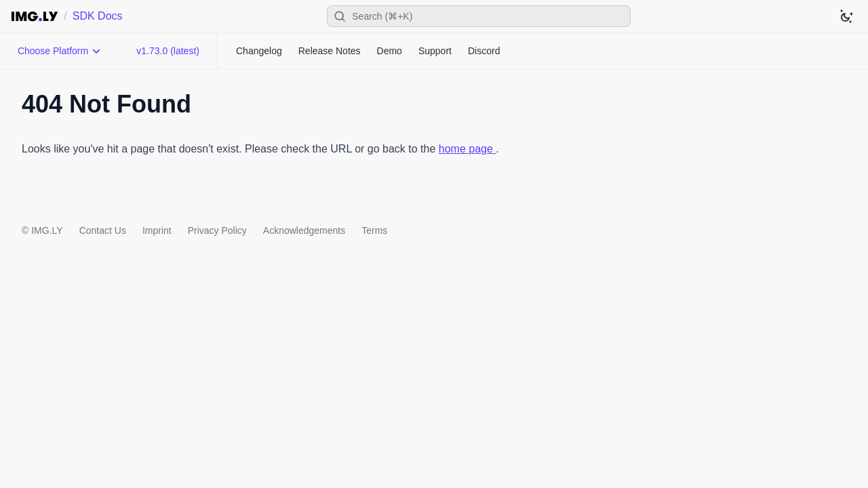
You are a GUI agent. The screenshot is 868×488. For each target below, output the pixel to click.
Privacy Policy (217, 230)
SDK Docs (98, 16)
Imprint (157, 230)
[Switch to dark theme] (846, 16)
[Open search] (479, 16)
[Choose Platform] (60, 51)
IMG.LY (47, 230)
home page (468, 149)
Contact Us (103, 230)
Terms (374, 230)
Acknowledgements (304, 230)
